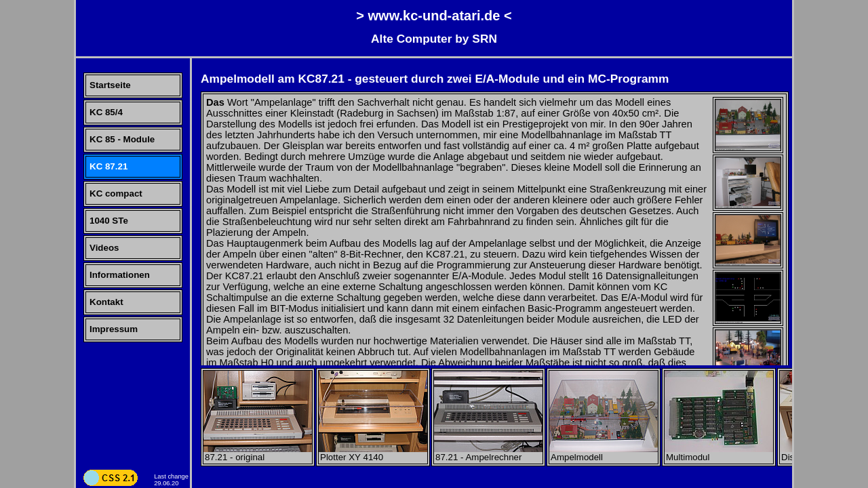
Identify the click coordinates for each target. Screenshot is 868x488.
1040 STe (109, 221)
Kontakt (106, 302)
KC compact (116, 194)
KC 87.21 (108, 166)
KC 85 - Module (122, 139)
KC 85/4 (106, 112)
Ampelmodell (604, 453)
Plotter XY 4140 (373, 453)
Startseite (110, 85)
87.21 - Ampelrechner (488, 453)
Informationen (120, 275)
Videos (104, 248)
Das (215, 102)
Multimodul (719, 453)
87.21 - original (258, 453)
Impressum (114, 329)
